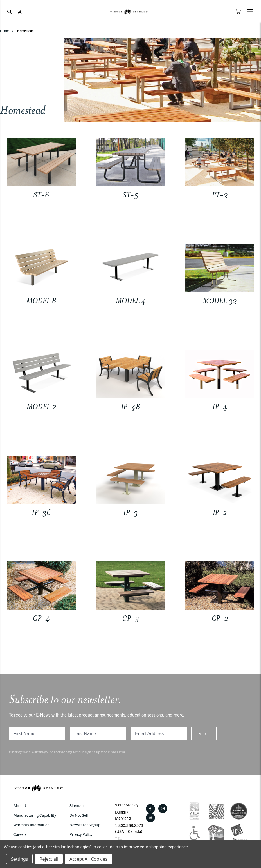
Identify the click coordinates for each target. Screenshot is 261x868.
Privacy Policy (81, 834)
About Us (21, 805)
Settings (19, 859)
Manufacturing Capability (35, 815)
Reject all (49, 859)
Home (4, 31)
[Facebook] (150, 809)
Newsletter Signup (85, 825)
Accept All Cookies (88, 859)
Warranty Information (31, 825)
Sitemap (76, 805)
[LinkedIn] (150, 818)
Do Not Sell (79, 815)
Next (204, 734)
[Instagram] (163, 809)
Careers (20, 834)
